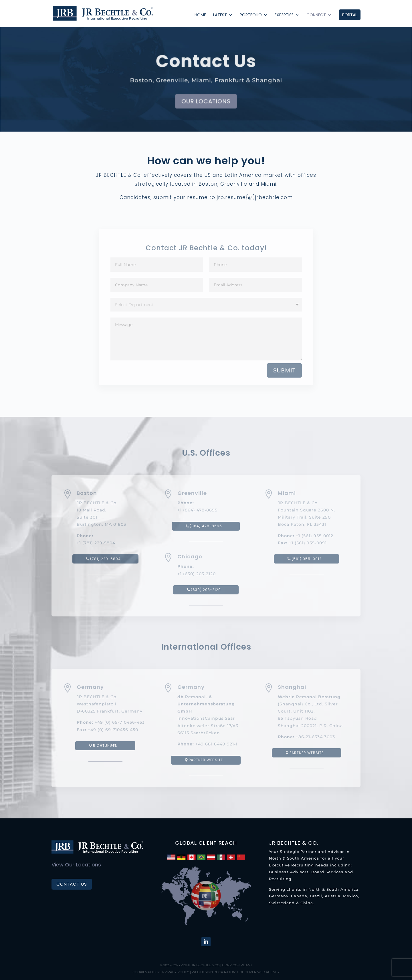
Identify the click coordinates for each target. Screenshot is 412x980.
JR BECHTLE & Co (205, 965)
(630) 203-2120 (206, 590)
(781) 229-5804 (105, 559)
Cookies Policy (146, 972)
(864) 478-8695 (206, 526)
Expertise (284, 15)
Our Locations (206, 102)
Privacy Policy (176, 972)
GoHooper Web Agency (258, 972)
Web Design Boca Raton (214, 972)
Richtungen (105, 746)
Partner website (206, 760)
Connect (316, 15)
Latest (220, 15)
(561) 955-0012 (307, 559)
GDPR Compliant (237, 965)
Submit (284, 370)
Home (200, 15)
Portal (350, 15)
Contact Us (72, 884)
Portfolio (251, 15)
